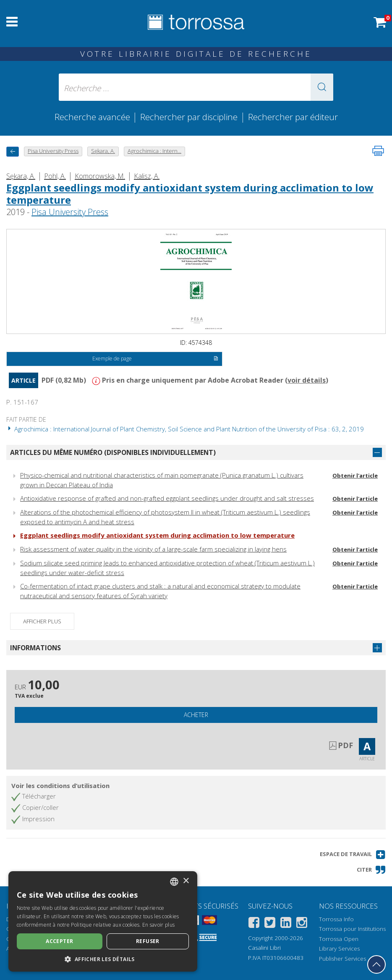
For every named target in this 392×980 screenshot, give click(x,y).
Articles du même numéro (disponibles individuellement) (113, 452)
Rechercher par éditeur (293, 117)
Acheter (196, 715)
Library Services (339, 948)
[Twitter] (270, 924)
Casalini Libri (264, 948)
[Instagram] (302, 924)
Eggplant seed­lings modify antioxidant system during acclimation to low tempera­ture (190, 194)
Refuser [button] (148, 941)
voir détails (307, 380)
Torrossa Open (339, 939)
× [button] (186, 881)
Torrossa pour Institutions (352, 929)
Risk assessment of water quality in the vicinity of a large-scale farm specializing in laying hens (153, 549)
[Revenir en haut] (376, 964)
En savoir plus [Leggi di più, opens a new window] (158, 925)
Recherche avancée (93, 117)
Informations (35, 648)
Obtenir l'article (355, 476)
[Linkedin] (286, 924)
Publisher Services (342, 959)
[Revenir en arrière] (13, 151)
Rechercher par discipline (189, 117)
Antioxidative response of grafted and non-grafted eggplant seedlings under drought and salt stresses (167, 498)
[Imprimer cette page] (378, 151)
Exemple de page (155, 359)
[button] (322, 87)
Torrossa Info (336, 919)
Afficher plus (42, 621)
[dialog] (103, 921)
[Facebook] (254, 924)
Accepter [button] (59, 941)
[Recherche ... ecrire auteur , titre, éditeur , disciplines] (196, 87)
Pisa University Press (70, 212)
